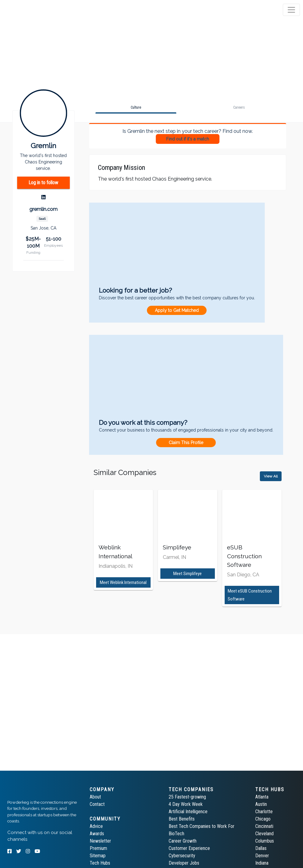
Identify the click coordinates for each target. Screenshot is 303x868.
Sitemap (98, 856)
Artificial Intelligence (188, 812)
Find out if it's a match (188, 139)
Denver (262, 856)
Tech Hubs (100, 863)
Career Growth (183, 841)
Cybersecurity (182, 856)
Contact (97, 804)
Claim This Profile (186, 443)
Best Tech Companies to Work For (202, 826)
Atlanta (262, 797)
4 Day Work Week (186, 804)
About (95, 797)
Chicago (263, 819)
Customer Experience (189, 848)
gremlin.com (43, 209)
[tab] (28, 10)
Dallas (261, 848)
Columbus (265, 841)
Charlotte (264, 812)
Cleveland (264, 834)
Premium (98, 848)
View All (271, 476)
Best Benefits (182, 819)
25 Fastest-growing (187, 797)
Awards (97, 834)
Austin (261, 804)
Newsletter (100, 841)
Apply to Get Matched (177, 310)
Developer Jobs (184, 863)
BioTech (176, 834)
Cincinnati (264, 826)
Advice (96, 826)
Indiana (262, 863)
